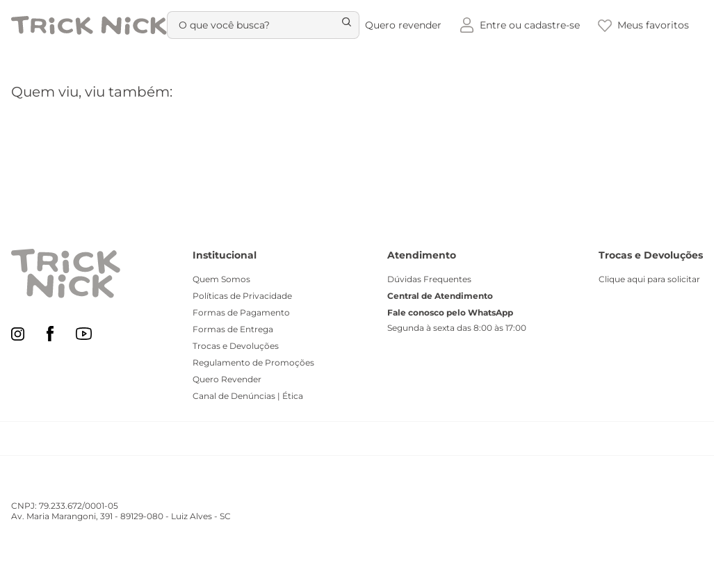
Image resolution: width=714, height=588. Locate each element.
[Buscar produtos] (339, 25)
